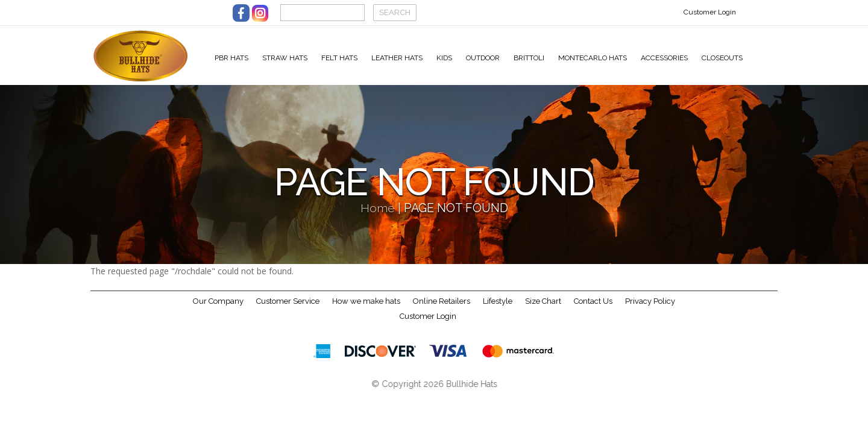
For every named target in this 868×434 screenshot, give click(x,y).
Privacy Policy (650, 310)
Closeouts (722, 58)
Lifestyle (498, 310)
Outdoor (483, 58)
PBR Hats (231, 58)
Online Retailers (442, 310)
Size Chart (543, 310)
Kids (444, 58)
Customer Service (288, 310)
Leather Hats (397, 58)
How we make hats (366, 310)
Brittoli (529, 58)
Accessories (664, 58)
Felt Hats (339, 58)
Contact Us (593, 310)
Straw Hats (285, 58)
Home (378, 217)
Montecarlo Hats (593, 58)
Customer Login (710, 12)
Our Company (218, 310)
